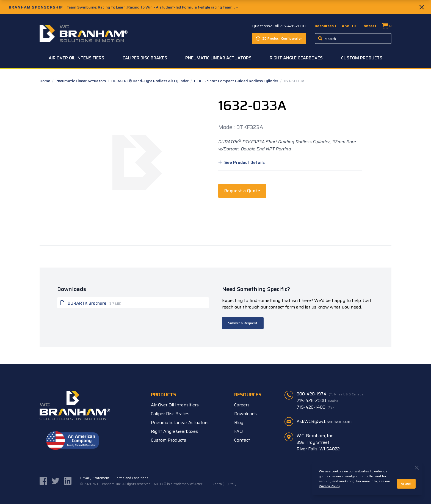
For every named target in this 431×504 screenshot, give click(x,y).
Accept (406, 484)
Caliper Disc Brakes (145, 58)
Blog (239, 422)
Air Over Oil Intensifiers (76, 58)
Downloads (245, 414)
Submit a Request (243, 323)
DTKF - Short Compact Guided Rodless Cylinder (237, 81)
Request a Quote (242, 191)
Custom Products (362, 58)
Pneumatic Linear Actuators (218, 58)
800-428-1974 (331, 394)
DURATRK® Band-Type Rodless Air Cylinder (150, 81)
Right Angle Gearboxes (296, 58)
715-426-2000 (317, 401)
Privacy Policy (329, 486)
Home (45, 81)
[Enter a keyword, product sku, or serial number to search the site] (353, 38)
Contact (369, 26)
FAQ (238, 431)
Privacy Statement (95, 478)
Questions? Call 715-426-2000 (279, 26)
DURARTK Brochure (91, 303)
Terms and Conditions (132, 478)
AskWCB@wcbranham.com (324, 421)
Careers (242, 405)
